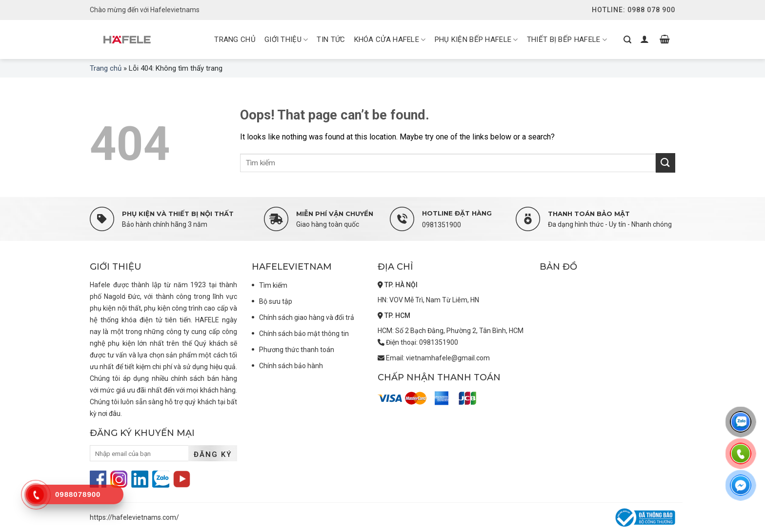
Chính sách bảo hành (291, 366)
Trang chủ (235, 39)
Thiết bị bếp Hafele (567, 40)
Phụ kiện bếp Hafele (476, 40)
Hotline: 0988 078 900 (634, 10)
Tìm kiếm (273, 285)
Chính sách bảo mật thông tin (304, 334)
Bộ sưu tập (276, 301)
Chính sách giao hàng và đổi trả (307, 317)
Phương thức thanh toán (297, 350)
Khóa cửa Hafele (390, 40)
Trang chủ (106, 68)
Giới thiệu (286, 40)
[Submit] (665, 163)
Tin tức (331, 39)
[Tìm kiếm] (627, 39)
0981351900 (442, 225)
